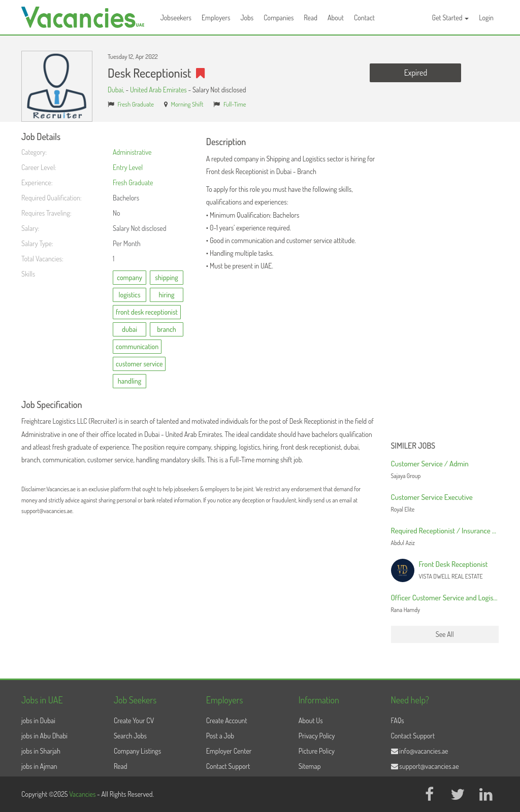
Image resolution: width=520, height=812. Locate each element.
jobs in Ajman (39, 766)
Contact (364, 18)
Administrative (132, 152)
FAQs (398, 720)
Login (486, 18)
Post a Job (220, 736)
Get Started (451, 18)
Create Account (227, 720)
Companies (279, 18)
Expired (416, 73)
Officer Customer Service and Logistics (447, 598)
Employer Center (229, 751)
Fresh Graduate (136, 104)
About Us (311, 720)
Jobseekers (176, 18)
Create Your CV (134, 720)
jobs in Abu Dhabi (44, 736)
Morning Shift (187, 104)
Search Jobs (130, 736)
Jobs (247, 18)
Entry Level (128, 167)
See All (445, 634)
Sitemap (310, 766)
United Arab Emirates (158, 90)
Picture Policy (317, 751)
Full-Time (235, 104)
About (336, 18)
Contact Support (228, 766)
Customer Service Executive (432, 497)
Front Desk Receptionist (453, 564)
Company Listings (137, 751)
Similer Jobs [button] (413, 446)
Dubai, (117, 90)
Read (311, 18)
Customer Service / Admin (430, 464)
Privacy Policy (317, 736)
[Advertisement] (445, 284)
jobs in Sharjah (41, 751)
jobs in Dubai (38, 720)
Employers (216, 18)
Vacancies (83, 794)
